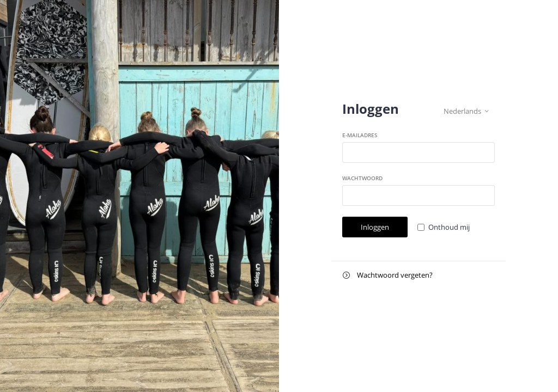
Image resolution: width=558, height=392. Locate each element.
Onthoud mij (449, 227)
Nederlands (466, 111)
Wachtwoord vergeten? (388, 275)
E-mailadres (360, 135)
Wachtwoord (362, 178)
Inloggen (375, 227)
